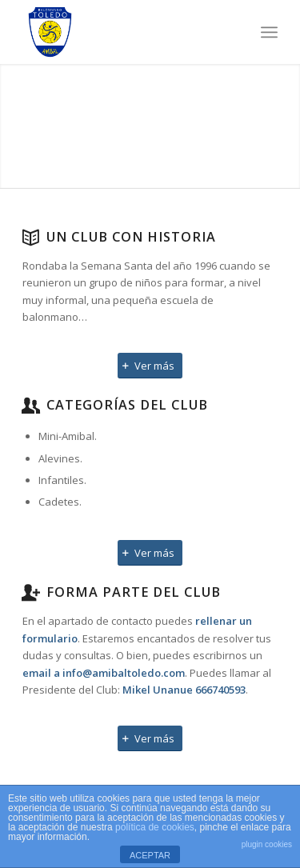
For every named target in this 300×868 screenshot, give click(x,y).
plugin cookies (267, 844)
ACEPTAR (150, 855)
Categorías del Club (127, 405)
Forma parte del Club (134, 592)
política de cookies (155, 827)
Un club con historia (131, 237)
